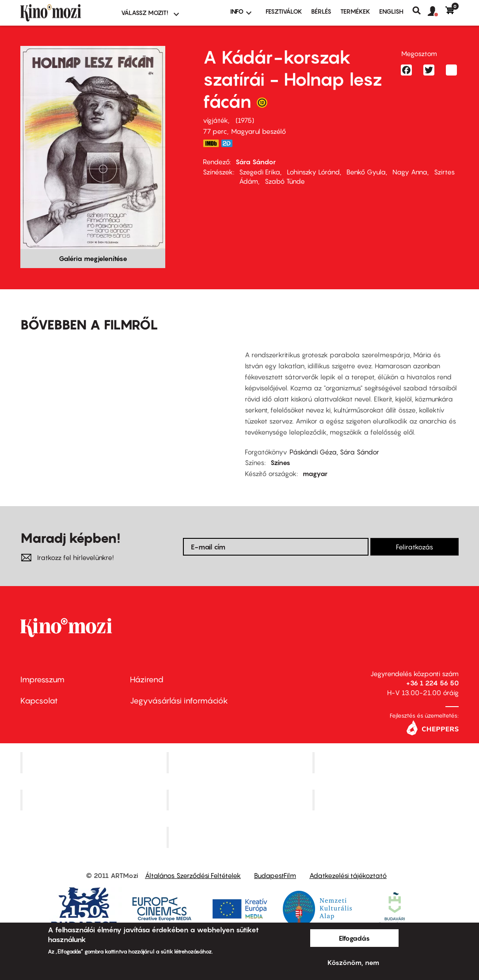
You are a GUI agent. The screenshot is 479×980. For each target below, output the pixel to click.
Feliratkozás (414, 547)
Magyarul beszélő (259, 131)
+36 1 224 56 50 (432, 683)
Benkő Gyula (366, 172)
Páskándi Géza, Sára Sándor (334, 452)
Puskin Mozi (95, 800)
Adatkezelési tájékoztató (348, 875)
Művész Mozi (387, 762)
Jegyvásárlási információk (179, 701)
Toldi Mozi (240, 837)
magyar (315, 473)
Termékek (355, 11)
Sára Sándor (256, 162)
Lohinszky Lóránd (313, 172)
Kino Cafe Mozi (240, 762)
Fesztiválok (284, 11)
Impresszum (42, 679)
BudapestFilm (275, 875)
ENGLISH (391, 11)
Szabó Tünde (285, 181)
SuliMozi (240, 800)
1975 (245, 120)
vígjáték (215, 120)
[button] (437, 11)
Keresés (420, 11)
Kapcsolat (39, 701)
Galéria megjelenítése (93, 258)
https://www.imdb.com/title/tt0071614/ (211, 143)
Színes (280, 462)
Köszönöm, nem (353, 962)
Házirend (147, 679)
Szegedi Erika (260, 172)
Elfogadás (354, 938)
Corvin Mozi (94, 762)
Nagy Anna (410, 172)
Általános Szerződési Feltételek (193, 875)
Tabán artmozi (387, 800)
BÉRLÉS (321, 11)
